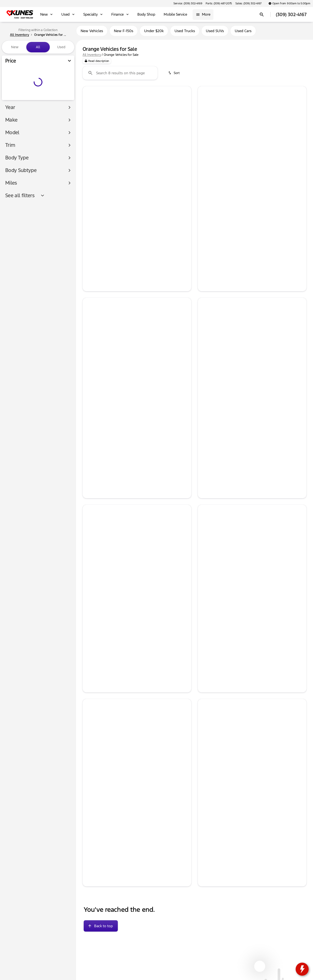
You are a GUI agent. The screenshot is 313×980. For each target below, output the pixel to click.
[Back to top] (101, 927)
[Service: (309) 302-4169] (188, 3)
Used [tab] (61, 47)
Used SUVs (215, 32)
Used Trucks (185, 32)
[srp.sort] (174, 75)
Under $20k (154, 32)
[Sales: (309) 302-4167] (248, 3)
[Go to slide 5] (149, 164)
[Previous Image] (89, 129)
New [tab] (15, 47)
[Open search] (262, 15)
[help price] (89, 225)
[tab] (111, 198)
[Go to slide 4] (143, 164)
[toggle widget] (302, 969)
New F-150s (124, 32)
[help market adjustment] (89, 217)
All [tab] (38, 47)
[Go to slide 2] (130, 164)
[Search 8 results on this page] (120, 75)
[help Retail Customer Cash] (205, 222)
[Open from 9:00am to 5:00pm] (289, 3)
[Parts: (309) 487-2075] (219, 3)
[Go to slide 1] (123, 164)
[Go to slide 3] (136, 164)
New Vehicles (92, 32)
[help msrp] (89, 210)
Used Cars (243, 32)
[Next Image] (185, 129)
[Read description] (97, 63)
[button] (91, 129)
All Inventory (92, 56)
